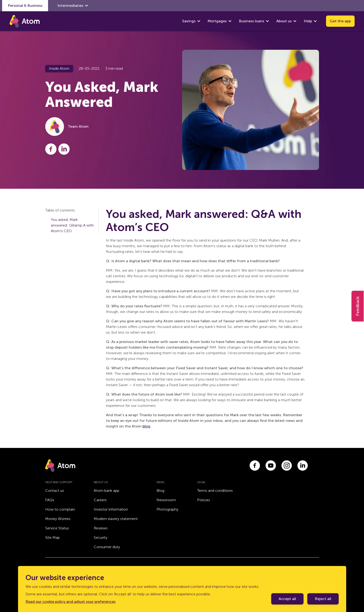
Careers (100, 500)
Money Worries (58, 519)
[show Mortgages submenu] (230, 21)
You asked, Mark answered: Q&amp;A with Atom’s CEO (72, 225)
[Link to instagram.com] (287, 466)
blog (146, 426)
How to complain (60, 509)
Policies (204, 500)
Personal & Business (25, 6)
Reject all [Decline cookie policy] (323, 599)
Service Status (57, 528)
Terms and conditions (215, 491)
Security (101, 537)
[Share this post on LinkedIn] (64, 149)
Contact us (55, 491)
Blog (160, 491)
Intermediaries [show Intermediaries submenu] (73, 6)
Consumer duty (107, 547)
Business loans (251, 21)
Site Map (53, 537)
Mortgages (217, 21)
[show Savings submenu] (199, 21)
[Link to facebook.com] (255, 466)
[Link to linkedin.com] (303, 466)
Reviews (101, 528)
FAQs (50, 500)
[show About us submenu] (295, 21)
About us (284, 21)
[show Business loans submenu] (267, 21)
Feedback (358, 306)
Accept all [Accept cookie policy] (287, 599)
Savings (189, 21)
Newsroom (166, 500)
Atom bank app (107, 491)
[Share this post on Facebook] (51, 149)
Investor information (111, 509)
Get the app (340, 21)
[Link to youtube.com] (271, 466)
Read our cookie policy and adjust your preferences (71, 602)
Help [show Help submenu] (310, 21)
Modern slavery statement (116, 519)
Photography (167, 509)
